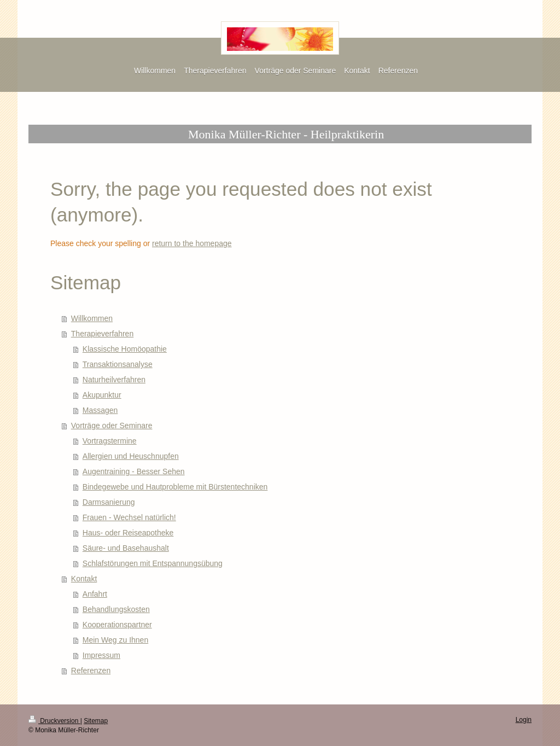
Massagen (100, 410)
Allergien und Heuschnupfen (131, 456)
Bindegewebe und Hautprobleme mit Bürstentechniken (175, 487)
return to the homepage (192, 243)
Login (524, 720)
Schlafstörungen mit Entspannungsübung (153, 563)
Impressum (101, 655)
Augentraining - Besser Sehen (134, 471)
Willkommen (92, 318)
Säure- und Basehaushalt (126, 548)
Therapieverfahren (102, 334)
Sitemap (96, 721)
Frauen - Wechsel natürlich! (129, 517)
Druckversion (54, 721)
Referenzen (91, 671)
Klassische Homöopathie (125, 349)
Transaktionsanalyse (118, 364)
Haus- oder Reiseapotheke (128, 533)
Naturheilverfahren (114, 380)
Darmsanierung (109, 502)
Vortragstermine (110, 441)
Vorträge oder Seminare (112, 426)
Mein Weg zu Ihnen (115, 640)
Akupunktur (102, 395)
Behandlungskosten (116, 609)
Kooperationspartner (117, 625)
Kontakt (84, 579)
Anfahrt (95, 594)
